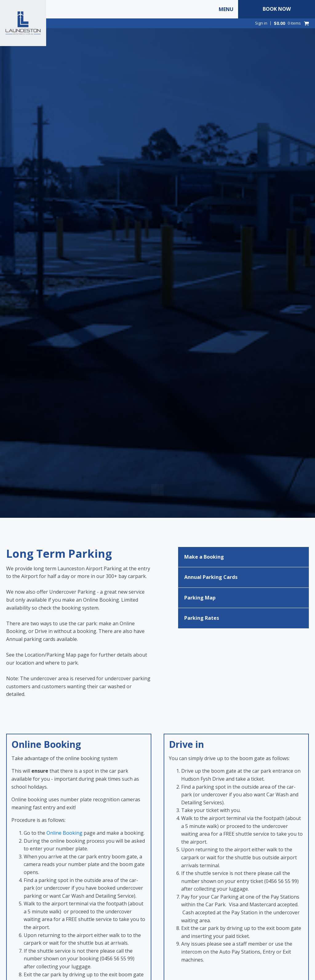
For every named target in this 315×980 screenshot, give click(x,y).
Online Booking (64, 833)
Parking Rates (202, 618)
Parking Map (200, 598)
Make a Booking (204, 557)
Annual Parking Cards (211, 577)
